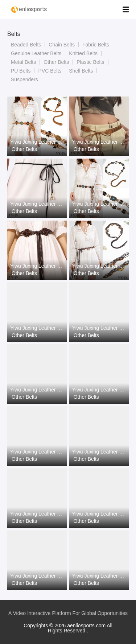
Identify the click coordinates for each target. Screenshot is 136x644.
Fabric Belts (96, 45)
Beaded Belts (26, 45)
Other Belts (56, 62)
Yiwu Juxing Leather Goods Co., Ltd (37, 142)
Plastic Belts (90, 62)
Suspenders (24, 79)
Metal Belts (23, 62)
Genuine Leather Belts (36, 53)
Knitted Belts (83, 53)
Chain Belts (62, 45)
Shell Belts (81, 71)
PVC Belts (50, 71)
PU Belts (21, 71)
